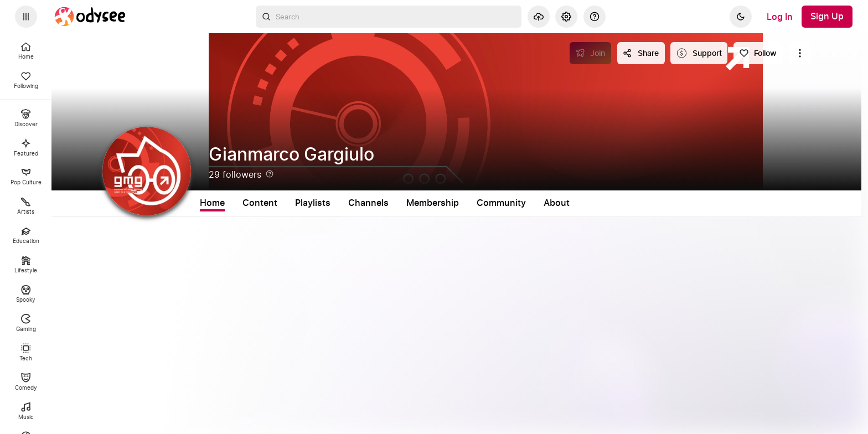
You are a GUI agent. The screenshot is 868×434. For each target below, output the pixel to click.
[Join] (590, 53)
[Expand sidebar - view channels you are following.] (26, 17)
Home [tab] (212, 203)
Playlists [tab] (313, 203)
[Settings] (566, 17)
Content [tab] (260, 203)
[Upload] (539, 17)
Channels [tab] (368, 203)
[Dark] (741, 17)
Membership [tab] (433, 203)
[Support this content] (699, 53)
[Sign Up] (827, 17)
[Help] (595, 17)
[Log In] (780, 17)
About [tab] (557, 203)
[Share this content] (641, 53)
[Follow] (758, 53)
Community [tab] (501, 203)
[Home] (90, 17)
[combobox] (389, 17)
